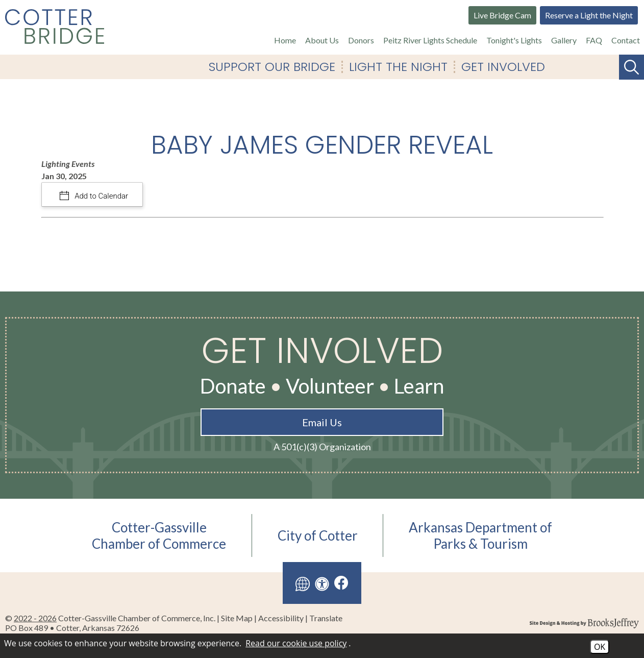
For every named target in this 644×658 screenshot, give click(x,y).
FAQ (594, 40)
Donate (233, 386)
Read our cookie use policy (296, 643)
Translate (326, 618)
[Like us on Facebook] (341, 583)
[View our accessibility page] (322, 583)
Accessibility (281, 618)
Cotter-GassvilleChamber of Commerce (159, 535)
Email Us (322, 422)
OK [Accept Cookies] (600, 647)
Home (285, 40)
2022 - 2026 (35, 618)
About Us (322, 40)
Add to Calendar (101, 196)
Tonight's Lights (514, 40)
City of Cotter (318, 535)
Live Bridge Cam (502, 15)
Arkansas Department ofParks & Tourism (480, 535)
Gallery (564, 40)
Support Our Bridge (272, 67)
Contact (626, 40)
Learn (419, 386)
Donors (361, 40)
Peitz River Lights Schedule (430, 40)
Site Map (237, 618)
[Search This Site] (631, 67)
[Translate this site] (303, 583)
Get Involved (503, 67)
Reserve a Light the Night (589, 15)
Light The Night (398, 67)
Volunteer (330, 386)
